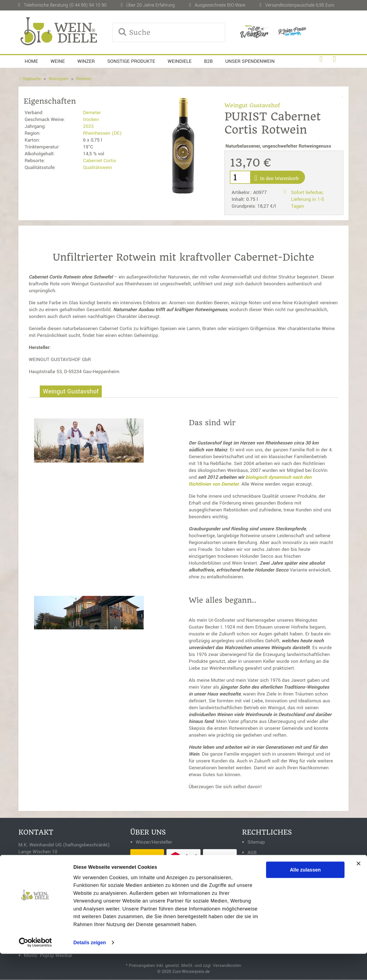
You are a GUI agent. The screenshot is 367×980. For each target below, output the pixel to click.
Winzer (86, 61)
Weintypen (59, 79)
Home (31, 61)
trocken (91, 119)
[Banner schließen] (358, 889)
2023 (88, 126)
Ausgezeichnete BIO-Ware (220, 5)
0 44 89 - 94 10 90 (56, 880)
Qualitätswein (98, 167)
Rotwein (84, 79)
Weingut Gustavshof (252, 105)
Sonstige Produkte (131, 61)
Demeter (92, 113)
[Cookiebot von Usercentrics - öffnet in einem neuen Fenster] (36, 968)
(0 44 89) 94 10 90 (88, 5)
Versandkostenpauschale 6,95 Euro (300, 5)
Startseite (30, 79)
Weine (58, 61)
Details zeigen (90, 968)
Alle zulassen (305, 896)
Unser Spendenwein (250, 61)
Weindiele (180, 61)
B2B (208, 61)
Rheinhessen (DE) (102, 133)
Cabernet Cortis (100, 161)
